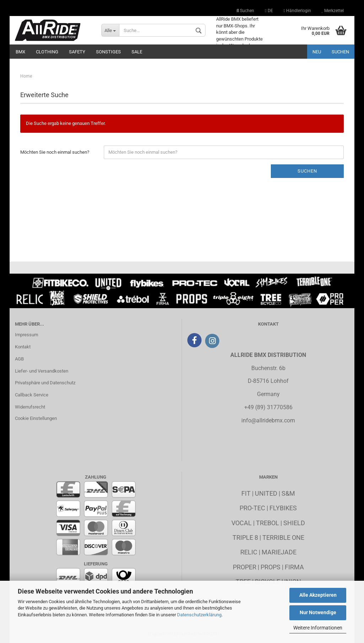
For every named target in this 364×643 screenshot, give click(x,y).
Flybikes (283, 508)
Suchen (246, 11)
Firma (294, 567)
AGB (19, 359)
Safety (77, 52)
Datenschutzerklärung (199, 615)
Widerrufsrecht (30, 407)
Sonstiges (108, 52)
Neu (317, 52)
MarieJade (279, 552)
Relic (249, 552)
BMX (20, 52)
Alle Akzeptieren (318, 595)
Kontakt (23, 347)
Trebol (267, 523)
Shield (294, 523)
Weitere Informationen (318, 628)
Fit (246, 493)
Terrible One (283, 537)
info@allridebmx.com (268, 420)
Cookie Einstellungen (36, 418)
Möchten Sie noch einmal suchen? (55, 152)
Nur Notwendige (318, 612)
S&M (288, 493)
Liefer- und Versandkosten (42, 371)
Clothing (47, 52)
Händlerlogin (297, 11)
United (266, 493)
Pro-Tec (252, 508)
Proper (245, 567)
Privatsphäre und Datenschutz (45, 383)
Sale (137, 52)
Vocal (242, 523)
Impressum (26, 335)
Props (271, 567)
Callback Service (32, 395)
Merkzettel (333, 11)
